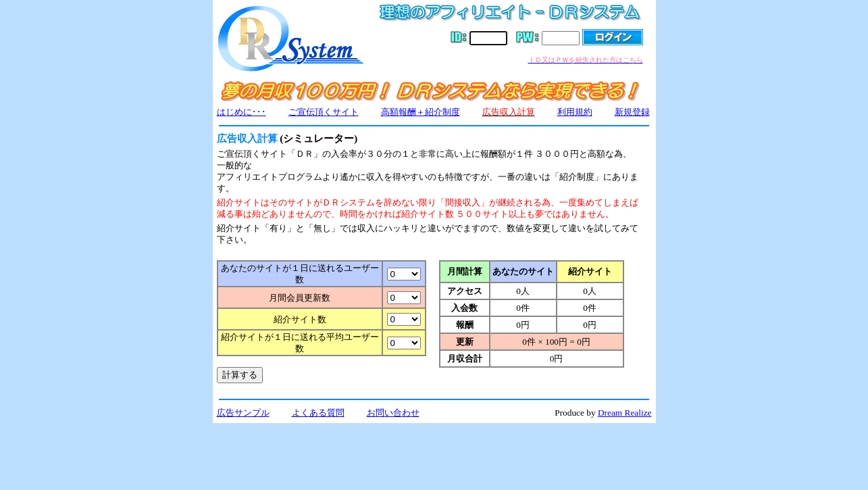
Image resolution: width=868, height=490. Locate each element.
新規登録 (632, 112)
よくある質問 (318, 413)
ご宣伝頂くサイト (324, 112)
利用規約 (575, 112)
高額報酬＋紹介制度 (420, 112)
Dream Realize (625, 413)
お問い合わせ (393, 413)
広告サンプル (243, 413)
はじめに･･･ (241, 112)
